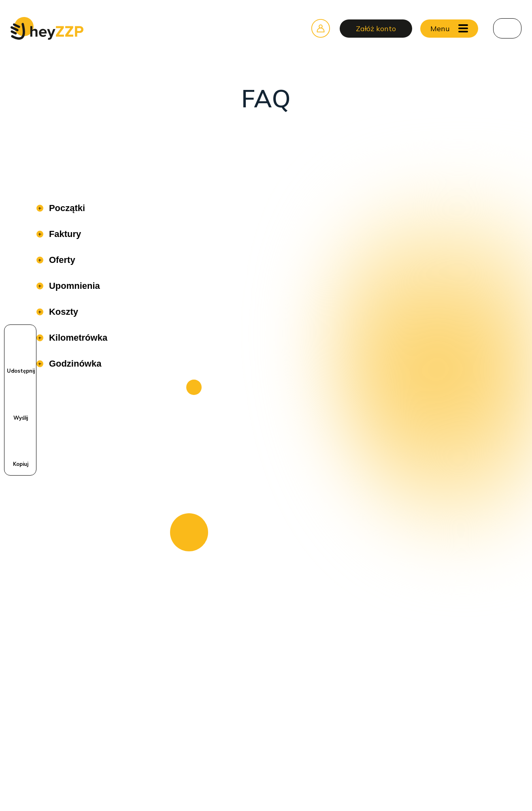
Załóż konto (376, 29)
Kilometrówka (77, 338)
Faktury (64, 234)
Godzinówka (74, 364)
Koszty (62, 312)
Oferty (61, 260)
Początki (66, 208)
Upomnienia (73, 286)
